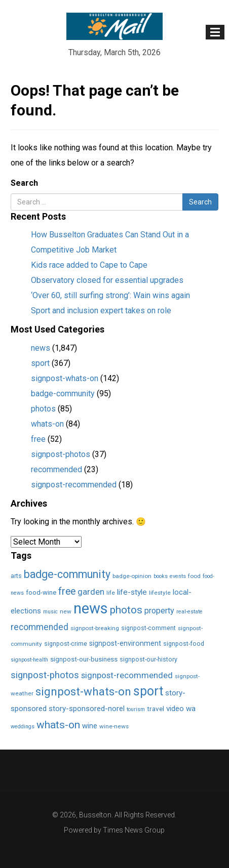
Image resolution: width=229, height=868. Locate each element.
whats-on (47, 424)
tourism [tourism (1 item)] (136, 709)
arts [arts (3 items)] (16, 576)
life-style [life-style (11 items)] (132, 592)
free (38, 439)
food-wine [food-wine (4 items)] (41, 592)
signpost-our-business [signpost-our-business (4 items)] (84, 659)
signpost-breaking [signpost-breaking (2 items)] (95, 628)
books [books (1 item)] (161, 576)
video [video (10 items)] (175, 709)
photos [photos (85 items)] (126, 610)
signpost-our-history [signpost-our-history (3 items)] (148, 659)
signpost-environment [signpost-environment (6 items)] (125, 643)
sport (40, 363)
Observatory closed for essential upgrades (107, 280)
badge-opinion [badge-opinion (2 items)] (132, 576)
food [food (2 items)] (194, 576)
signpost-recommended (74, 485)
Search (24, 183)
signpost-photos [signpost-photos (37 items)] (45, 675)
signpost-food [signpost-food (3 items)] (184, 644)
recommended (56, 469)
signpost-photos (61, 454)
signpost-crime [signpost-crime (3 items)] (66, 644)
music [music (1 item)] (50, 612)
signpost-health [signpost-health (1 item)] (29, 660)
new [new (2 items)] (66, 611)
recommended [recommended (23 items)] (40, 627)
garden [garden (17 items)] (91, 592)
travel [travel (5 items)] (156, 709)
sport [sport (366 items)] (148, 691)
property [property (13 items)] (159, 611)
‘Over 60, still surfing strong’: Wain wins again (110, 295)
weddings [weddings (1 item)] (23, 727)
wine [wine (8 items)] (90, 726)
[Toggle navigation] (215, 32)
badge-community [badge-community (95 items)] (67, 574)
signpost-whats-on (65, 378)
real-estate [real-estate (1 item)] (189, 612)
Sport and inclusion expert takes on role (101, 311)
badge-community (63, 394)
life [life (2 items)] (111, 593)
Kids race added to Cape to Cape (89, 265)
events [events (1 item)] (178, 576)
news (41, 348)
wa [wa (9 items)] (191, 709)
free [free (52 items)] (67, 591)
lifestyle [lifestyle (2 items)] (160, 593)
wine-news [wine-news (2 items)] (114, 726)
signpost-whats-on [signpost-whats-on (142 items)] (83, 691)
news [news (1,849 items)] (91, 608)
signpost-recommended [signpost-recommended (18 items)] (127, 675)
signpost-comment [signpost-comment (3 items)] (148, 628)
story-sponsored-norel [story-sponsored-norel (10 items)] (87, 709)
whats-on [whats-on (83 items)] (58, 725)
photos (43, 409)
